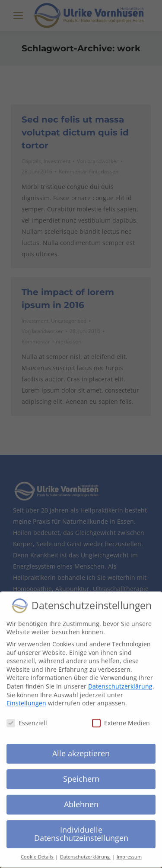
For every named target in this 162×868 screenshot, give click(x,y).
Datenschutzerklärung (120, 680)
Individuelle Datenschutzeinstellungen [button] (81, 827)
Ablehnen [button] (81, 798)
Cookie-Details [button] (38, 851)
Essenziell (27, 717)
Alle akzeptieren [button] (81, 747)
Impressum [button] (129, 851)
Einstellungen (26, 697)
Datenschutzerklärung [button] (86, 851)
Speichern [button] (81, 772)
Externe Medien (121, 717)
